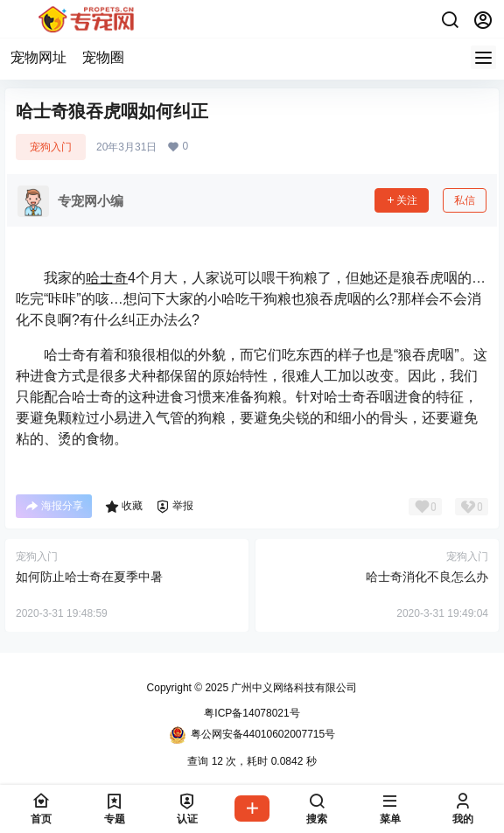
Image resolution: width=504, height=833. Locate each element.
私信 (465, 200)
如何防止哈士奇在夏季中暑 (89, 577)
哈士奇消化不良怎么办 (427, 577)
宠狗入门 (51, 147)
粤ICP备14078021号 (252, 713)
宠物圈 (103, 57)
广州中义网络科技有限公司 (293, 688)
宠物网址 (38, 57)
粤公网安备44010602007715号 (252, 735)
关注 (402, 200)
